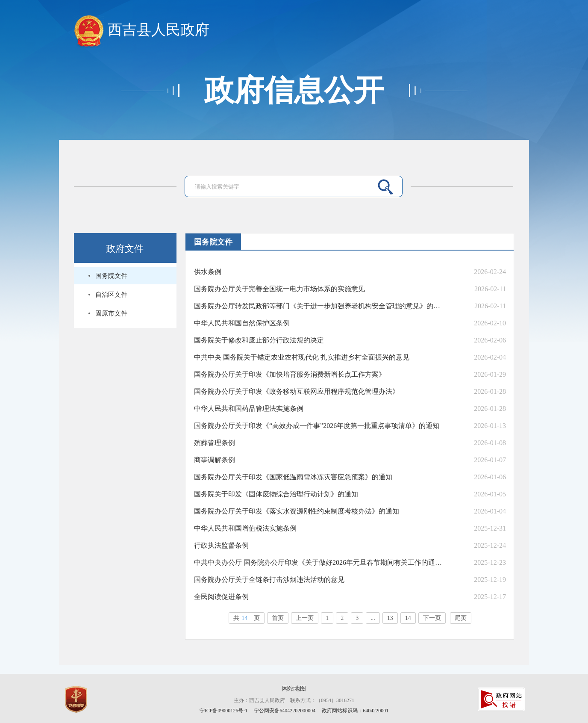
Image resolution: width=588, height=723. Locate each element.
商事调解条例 (215, 460)
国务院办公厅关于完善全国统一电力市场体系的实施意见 (279, 289)
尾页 (461, 618)
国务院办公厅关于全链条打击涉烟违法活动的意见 (269, 580)
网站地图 (294, 689)
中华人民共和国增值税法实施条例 (245, 528)
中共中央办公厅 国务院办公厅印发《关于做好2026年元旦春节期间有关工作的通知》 (319, 562)
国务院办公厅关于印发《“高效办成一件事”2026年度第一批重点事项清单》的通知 (317, 426)
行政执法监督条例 (221, 545)
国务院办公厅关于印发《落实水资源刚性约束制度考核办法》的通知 (297, 511)
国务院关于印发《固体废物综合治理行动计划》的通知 (276, 494)
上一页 (305, 618)
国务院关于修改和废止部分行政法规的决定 (259, 340)
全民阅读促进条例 (221, 597)
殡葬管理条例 (215, 443)
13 (390, 618)
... (373, 618)
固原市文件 (111, 313)
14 (408, 618)
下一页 (432, 618)
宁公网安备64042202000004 (285, 711)
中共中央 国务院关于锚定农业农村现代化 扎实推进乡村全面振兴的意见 (302, 357)
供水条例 (208, 272)
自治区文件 (111, 295)
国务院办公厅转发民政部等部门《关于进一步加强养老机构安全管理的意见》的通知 (319, 306)
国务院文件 (111, 276)
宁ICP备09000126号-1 (224, 711)
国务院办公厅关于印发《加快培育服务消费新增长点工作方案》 (290, 374)
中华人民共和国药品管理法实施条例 (249, 409)
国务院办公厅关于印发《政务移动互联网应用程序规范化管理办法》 (297, 391)
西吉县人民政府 (142, 30)
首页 (278, 618)
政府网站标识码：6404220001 (355, 711)
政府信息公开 (294, 91)
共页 (247, 618)
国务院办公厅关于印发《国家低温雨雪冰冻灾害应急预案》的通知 (293, 477)
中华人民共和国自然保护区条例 (242, 323)
